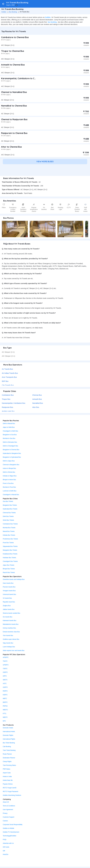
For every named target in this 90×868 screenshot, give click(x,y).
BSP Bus (5, 381)
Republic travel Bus (9, 602)
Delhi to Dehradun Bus (10, 442)
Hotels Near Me (8, 780)
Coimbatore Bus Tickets (10, 524)
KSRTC (5, 695)
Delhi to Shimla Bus (9, 472)
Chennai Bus (37, 395)
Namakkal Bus (38, 403)
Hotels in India (7, 777)
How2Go (6, 854)
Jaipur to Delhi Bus (9, 427)
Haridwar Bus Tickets (9, 558)
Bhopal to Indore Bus (9, 480)
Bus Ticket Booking (9, 743)
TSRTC (5, 669)
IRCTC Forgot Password (10, 792)
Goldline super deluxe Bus (11, 639)
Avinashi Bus (37, 399)
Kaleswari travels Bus (10, 621)
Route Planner (7, 754)
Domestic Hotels (8, 728)
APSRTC (6, 657)
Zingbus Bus (7, 606)
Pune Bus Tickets (8, 543)
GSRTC (5, 687)
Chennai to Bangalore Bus (11, 465)
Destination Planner (9, 758)
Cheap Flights (7, 762)
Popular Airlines (8, 784)
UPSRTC (6, 665)
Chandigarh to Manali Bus (11, 495)
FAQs (5, 840)
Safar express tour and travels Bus (14, 651)
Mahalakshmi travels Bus (11, 624)
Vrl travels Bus (7, 598)
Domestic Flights (8, 735)
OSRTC (5, 672)
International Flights (9, 739)
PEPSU (5, 706)
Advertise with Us (8, 843)
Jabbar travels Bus (9, 609)
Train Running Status (9, 765)
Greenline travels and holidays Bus (14, 579)
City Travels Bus (8, 385)
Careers (5, 821)
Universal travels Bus (9, 594)
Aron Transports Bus (9, 377)
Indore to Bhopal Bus (9, 468)
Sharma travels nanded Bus (11, 613)
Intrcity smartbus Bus (9, 628)
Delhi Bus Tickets (8, 516)
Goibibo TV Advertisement (11, 832)
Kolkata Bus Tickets (9, 535)
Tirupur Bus (6, 399)
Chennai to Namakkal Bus (14, 92)
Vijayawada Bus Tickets (10, 546)
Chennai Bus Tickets (9, 513)
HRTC (5, 676)
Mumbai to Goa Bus (9, 438)
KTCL (5, 714)
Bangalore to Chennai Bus (11, 450)
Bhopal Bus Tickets (9, 569)
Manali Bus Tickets (9, 531)
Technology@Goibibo (9, 836)
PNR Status (7, 769)
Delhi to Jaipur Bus (9, 461)
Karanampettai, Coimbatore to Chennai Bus (23, 78)
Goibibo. (48, 17)
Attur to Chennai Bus (11, 147)
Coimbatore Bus (8, 395)
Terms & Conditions (9, 806)
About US (6, 802)
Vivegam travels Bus (9, 591)
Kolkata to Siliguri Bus (10, 476)
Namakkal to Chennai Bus (14, 106)
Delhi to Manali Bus (9, 424)
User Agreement (8, 810)
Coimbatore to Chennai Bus (15, 37)
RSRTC (5, 691)
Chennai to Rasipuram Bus (14, 119)
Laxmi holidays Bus (9, 647)
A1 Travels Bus (7, 369)
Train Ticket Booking (9, 750)
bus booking (52, 22)
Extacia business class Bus (11, 632)
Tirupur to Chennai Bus (13, 51)
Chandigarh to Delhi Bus (10, 431)
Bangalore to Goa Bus (10, 435)
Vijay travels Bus (8, 643)
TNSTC (5, 661)
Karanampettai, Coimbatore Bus (14, 403)
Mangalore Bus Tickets (10, 550)
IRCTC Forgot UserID (10, 788)
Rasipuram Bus (7, 407)
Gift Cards (6, 847)
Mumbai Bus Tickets (9, 528)
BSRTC (5, 702)
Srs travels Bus (8, 617)
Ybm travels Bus (8, 636)
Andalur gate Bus (8, 411)
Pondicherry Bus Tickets (10, 539)
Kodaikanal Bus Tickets (10, 554)
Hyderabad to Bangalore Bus (12, 453)
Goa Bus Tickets (8, 501)
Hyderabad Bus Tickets (10, 509)
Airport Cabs (7, 773)
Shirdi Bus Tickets (8, 520)
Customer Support (8, 817)
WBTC (5, 699)
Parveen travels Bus (9, 587)
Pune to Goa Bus (8, 483)
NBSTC (5, 717)
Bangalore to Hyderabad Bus (12, 457)
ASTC (5, 684)
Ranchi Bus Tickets (9, 572)
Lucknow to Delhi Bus (10, 491)
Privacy (5, 813)
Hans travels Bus (8, 583)
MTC (4, 721)
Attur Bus (36, 407)
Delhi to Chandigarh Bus (10, 446)
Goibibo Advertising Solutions (12, 795)
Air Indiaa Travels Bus (10, 373)
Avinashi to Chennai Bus (13, 65)
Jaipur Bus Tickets (8, 565)
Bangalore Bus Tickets (10, 505)
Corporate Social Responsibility (13, 825)
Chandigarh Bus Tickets (10, 561)
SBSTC (5, 680)
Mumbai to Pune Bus (9, 487)
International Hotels (9, 732)
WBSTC (5, 710)
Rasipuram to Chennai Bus (14, 133)
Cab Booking (7, 747)
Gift (4, 851)
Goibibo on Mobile (8, 828)
